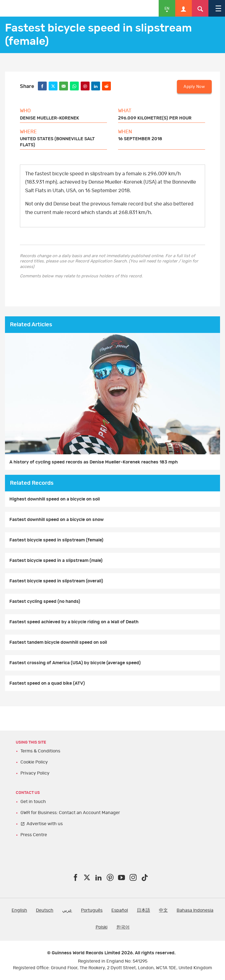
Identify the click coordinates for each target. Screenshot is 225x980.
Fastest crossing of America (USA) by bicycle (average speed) (75, 663)
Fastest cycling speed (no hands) (45, 601)
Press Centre (34, 835)
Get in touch (33, 802)
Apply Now (194, 87)
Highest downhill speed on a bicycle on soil (55, 499)
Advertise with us (45, 824)
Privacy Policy (35, 773)
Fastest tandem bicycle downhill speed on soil (58, 642)
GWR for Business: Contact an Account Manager (70, 813)
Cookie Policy (34, 762)
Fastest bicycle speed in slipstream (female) (56, 540)
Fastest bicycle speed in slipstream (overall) (56, 581)
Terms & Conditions (40, 751)
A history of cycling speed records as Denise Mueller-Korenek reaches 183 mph (94, 462)
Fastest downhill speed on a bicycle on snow (57, 520)
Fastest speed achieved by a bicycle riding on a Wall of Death (74, 622)
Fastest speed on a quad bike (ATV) (47, 683)
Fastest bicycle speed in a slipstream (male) (56, 561)
